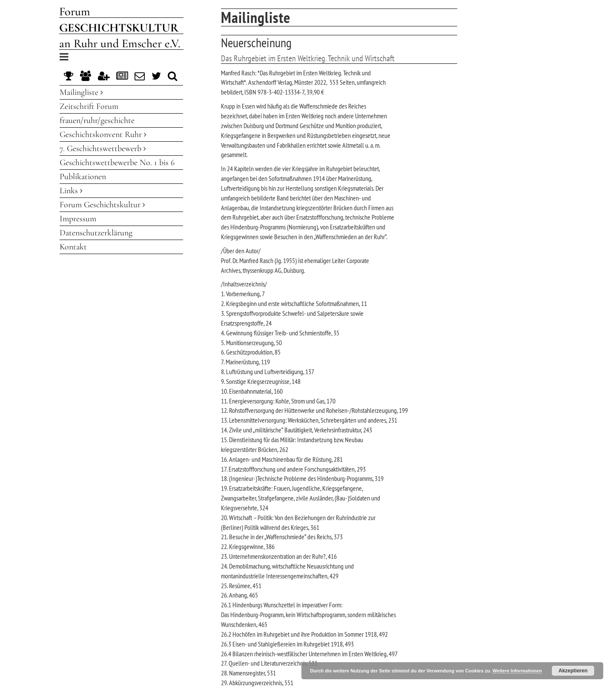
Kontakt (73, 247)
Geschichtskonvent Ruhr (103, 134)
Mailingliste (81, 92)
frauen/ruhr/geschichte (97, 120)
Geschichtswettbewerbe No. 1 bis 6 (117, 163)
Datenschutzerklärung (96, 233)
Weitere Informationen (517, 671)
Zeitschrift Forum (89, 106)
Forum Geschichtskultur (102, 205)
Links (71, 191)
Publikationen (83, 177)
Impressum (78, 219)
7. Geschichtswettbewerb (103, 149)
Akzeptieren (573, 671)
